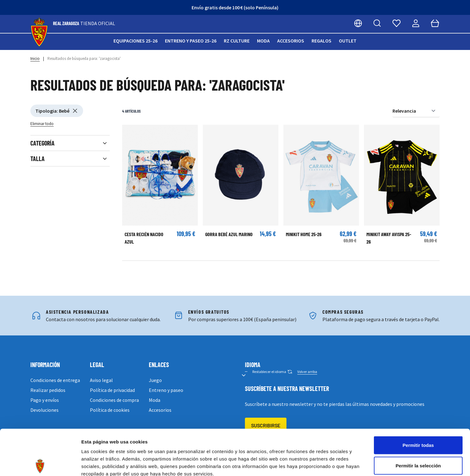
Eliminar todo (42, 124)
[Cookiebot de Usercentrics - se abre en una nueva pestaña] (40, 464)
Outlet (348, 41)
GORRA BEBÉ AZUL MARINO (229, 234)
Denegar (418, 440)
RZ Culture (237, 41)
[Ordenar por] (416, 111)
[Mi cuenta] (416, 23)
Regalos (321, 41)
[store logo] (39, 32)
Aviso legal (101, 380)
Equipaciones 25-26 (135, 41)
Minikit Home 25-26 (304, 234)
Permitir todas (418, 400)
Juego (155, 380)
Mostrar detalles (336, 464)
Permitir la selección (418, 420)
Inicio (35, 58)
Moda (263, 41)
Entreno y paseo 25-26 (191, 41)
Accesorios (291, 41)
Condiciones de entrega (55, 380)
